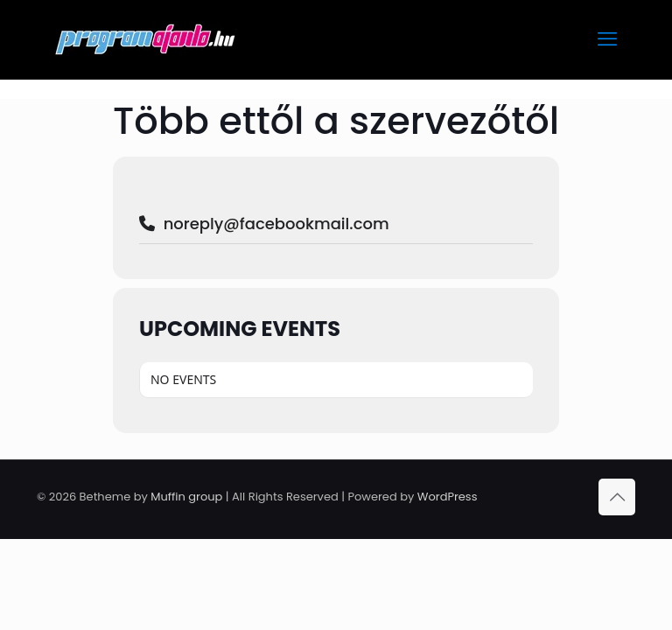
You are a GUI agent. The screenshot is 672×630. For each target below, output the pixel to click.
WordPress (448, 497)
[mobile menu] (607, 39)
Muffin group (186, 497)
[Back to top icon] (617, 497)
